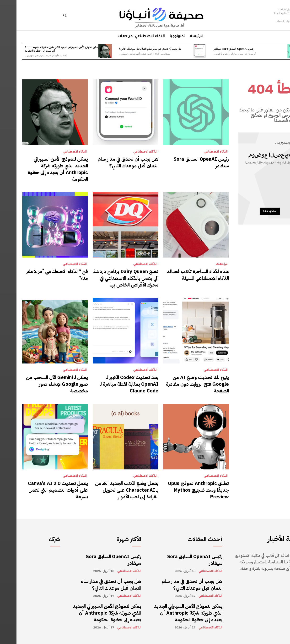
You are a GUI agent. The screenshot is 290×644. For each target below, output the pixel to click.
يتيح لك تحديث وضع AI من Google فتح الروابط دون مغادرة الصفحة (181, 384)
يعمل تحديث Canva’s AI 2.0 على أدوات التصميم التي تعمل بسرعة (41, 490)
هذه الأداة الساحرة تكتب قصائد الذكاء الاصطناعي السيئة (181, 275)
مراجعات (205, 264)
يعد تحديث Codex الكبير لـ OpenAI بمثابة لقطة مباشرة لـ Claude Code (113, 384)
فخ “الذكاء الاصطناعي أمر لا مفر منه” (41, 275)
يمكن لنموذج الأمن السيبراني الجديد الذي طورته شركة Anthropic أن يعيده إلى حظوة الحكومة (45, 49)
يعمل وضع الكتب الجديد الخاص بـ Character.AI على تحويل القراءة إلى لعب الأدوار (110, 490)
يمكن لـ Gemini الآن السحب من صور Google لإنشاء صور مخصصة (40, 384)
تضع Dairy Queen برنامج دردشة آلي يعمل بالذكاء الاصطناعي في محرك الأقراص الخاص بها (109, 278)
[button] (48, 15)
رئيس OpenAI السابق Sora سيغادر (217, 49)
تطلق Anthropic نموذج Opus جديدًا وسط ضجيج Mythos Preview (182, 490)
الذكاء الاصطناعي (199, 152)
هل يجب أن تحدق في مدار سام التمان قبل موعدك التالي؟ (134, 49)
